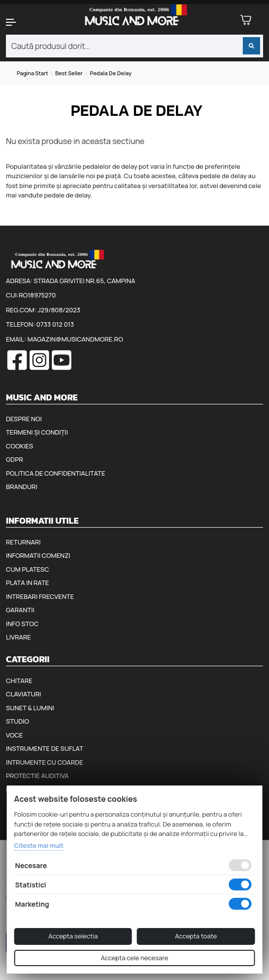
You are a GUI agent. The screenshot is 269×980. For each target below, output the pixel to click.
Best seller (69, 73)
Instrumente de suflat (45, 748)
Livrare (19, 637)
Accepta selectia (73, 936)
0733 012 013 (55, 324)
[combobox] (134, 46)
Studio (18, 721)
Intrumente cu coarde (45, 762)
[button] (22, 22)
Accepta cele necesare (134, 958)
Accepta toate (196, 936)
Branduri (22, 487)
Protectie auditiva (37, 776)
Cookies (20, 446)
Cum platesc (27, 569)
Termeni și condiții (37, 432)
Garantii (20, 610)
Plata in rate (27, 583)
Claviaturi (23, 694)
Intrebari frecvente (40, 596)
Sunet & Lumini (30, 708)
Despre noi (24, 419)
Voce (14, 735)
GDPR (14, 459)
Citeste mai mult (39, 845)
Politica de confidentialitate (56, 473)
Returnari (23, 542)
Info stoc (22, 624)
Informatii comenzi (38, 555)
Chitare (19, 681)
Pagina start (32, 73)
